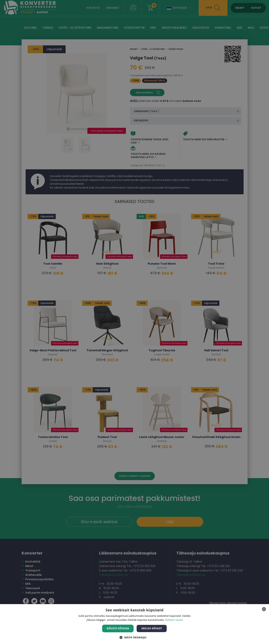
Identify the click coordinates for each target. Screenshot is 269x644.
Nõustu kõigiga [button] (118, 628)
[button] (134, 637)
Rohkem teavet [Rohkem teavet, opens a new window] (174, 620)
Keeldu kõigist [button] (152, 628)
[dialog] (134, 322)
